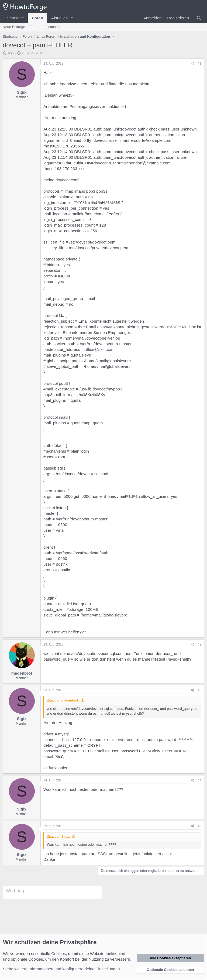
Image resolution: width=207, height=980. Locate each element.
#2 (200, 644)
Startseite (15, 18)
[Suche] (199, 18)
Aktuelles (59, 18)
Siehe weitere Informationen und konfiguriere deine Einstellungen (61, 969)
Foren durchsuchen (44, 27)
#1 (200, 64)
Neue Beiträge (14, 27)
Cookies (58, 953)
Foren (37, 18)
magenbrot (22, 673)
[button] (72, 18)
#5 (200, 826)
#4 (200, 780)
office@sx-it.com (100, 349)
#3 (200, 690)
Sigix (11, 53)
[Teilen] (193, 64)
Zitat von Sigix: (58, 836)
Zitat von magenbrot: (63, 700)
